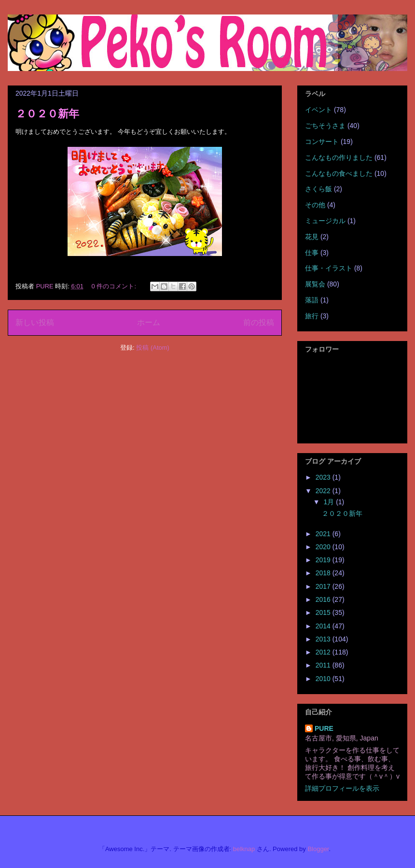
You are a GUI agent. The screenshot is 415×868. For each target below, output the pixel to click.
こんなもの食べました (339, 173)
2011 (324, 665)
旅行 (312, 316)
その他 (315, 205)
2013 (324, 639)
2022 (324, 491)
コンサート (322, 142)
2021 (324, 534)
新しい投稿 (35, 322)
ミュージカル (325, 221)
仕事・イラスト (329, 268)
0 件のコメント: (115, 286)
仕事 (312, 253)
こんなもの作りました (339, 157)
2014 (324, 626)
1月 (330, 502)
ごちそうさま (325, 126)
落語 (312, 300)
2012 (324, 652)
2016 (324, 599)
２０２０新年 (47, 114)
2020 (324, 547)
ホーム (149, 322)
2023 (324, 477)
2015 (324, 612)
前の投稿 (259, 322)
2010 (324, 679)
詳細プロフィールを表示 (342, 788)
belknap (244, 849)
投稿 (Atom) (153, 348)
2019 (324, 560)
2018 (324, 573)
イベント (318, 110)
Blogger (318, 849)
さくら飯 (318, 189)
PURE (324, 728)
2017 (324, 586)
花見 (312, 237)
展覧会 (315, 284)
